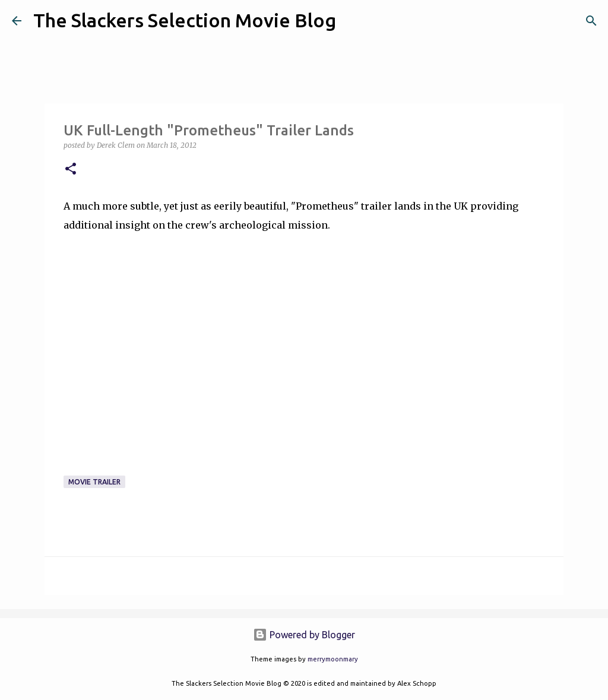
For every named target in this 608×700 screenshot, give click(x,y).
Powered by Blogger (304, 635)
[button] (71, 170)
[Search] (353, 21)
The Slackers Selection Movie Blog (185, 20)
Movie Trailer (94, 482)
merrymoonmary (333, 659)
